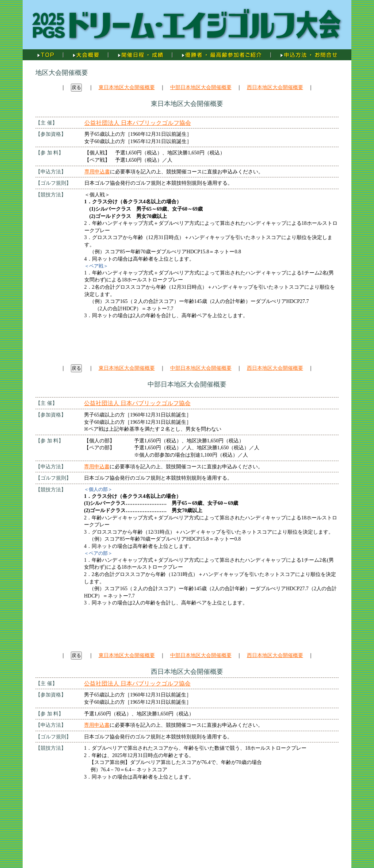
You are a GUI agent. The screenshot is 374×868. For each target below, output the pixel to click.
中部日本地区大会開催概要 (201, 87)
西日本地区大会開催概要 (275, 87)
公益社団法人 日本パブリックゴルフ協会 (138, 123)
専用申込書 (97, 172)
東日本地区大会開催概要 (127, 87)
